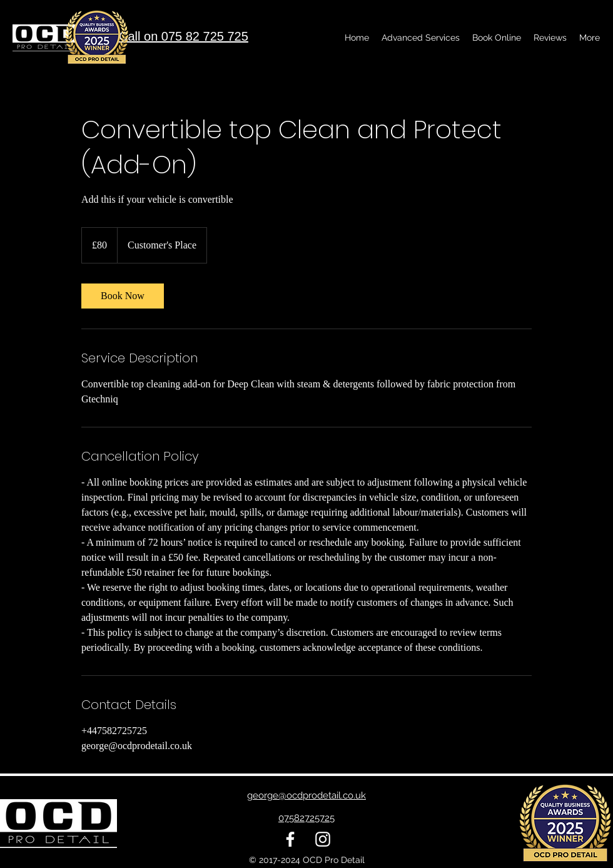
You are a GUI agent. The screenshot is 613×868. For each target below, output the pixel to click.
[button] (421, 38)
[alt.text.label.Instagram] (323, 839)
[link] (123, 296)
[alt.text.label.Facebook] (290, 839)
